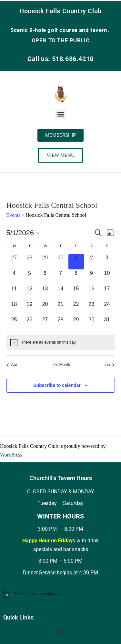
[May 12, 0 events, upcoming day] (30, 293)
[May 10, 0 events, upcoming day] (107, 277)
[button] (60, 114)
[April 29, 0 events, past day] (45, 262)
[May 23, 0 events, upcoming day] (92, 308)
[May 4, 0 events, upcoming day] (14, 277)
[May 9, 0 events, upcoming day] (92, 277)
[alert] (61, 342)
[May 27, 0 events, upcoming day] (45, 324)
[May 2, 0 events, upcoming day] (92, 262)
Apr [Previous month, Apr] (12, 365)
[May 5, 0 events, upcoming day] (30, 277)
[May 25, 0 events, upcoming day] (14, 324)
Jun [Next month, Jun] (109, 365)
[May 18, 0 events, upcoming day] (14, 308)
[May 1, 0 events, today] (76, 262)
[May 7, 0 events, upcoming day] (61, 277)
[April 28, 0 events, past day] (30, 262)
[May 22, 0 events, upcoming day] (76, 308)
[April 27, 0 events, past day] (14, 262)
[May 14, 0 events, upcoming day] (61, 293)
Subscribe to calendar (57, 385)
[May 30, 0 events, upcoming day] (92, 324)
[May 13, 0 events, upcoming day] (45, 293)
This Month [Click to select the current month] (60, 365)
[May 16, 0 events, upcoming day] (92, 293)
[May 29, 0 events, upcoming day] (76, 324)
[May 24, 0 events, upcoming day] (107, 308)
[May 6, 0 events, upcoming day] (45, 277)
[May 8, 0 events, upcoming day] (76, 277)
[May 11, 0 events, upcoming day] (14, 293)
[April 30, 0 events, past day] (61, 262)
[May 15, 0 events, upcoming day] (76, 293)
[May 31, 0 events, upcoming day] (107, 324)
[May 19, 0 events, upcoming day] (30, 308)
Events (14, 215)
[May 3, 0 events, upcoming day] (107, 262)
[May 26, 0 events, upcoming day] (30, 324)
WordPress (11, 455)
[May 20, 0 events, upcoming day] (45, 308)
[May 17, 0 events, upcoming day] (107, 293)
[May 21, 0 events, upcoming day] (61, 308)
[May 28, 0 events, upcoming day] (61, 324)
